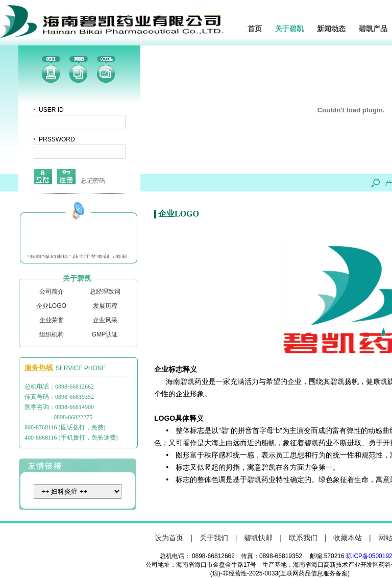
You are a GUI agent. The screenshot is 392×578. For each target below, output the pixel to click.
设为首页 (169, 538)
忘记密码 (93, 181)
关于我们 (214, 538)
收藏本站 (348, 538)
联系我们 (303, 538)
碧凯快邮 (258, 538)
